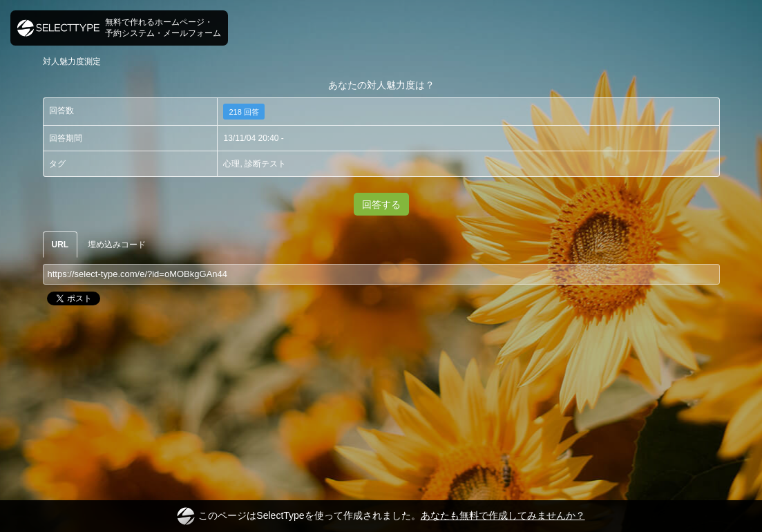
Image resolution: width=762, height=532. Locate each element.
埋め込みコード (117, 245)
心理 (231, 164)
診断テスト (265, 164)
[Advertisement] (381, 364)
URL (60, 245)
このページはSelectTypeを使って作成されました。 (381, 516)
